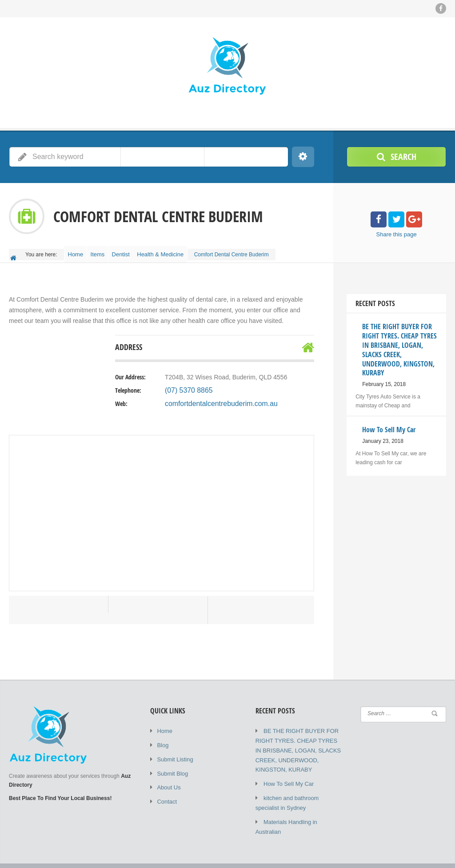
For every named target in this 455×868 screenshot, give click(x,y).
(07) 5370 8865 (186, 385)
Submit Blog (171, 765)
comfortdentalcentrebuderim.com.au (215, 398)
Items (106, 251)
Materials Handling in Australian (301, 810)
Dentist (134, 251)
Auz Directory (122, 855)
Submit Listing (174, 752)
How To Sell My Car (287, 774)
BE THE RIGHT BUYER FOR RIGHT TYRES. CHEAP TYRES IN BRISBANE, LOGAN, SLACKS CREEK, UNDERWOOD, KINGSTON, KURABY (297, 743)
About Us (168, 779)
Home (78, 251)
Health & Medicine (178, 251)
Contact (166, 792)
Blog (162, 739)
